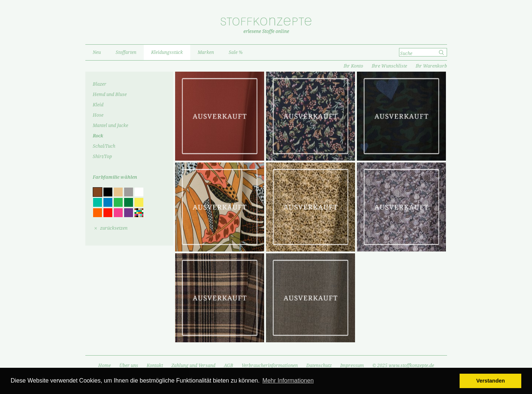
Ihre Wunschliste (389, 66)
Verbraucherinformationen (270, 366)
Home (105, 366)
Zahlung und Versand (193, 366)
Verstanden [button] (491, 381)
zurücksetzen (114, 228)
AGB (229, 366)
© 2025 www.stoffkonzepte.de (403, 366)
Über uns (129, 366)
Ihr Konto (353, 66)
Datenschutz (319, 366)
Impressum (352, 366)
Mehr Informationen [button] (288, 381)
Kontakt (155, 366)
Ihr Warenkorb (431, 66)
